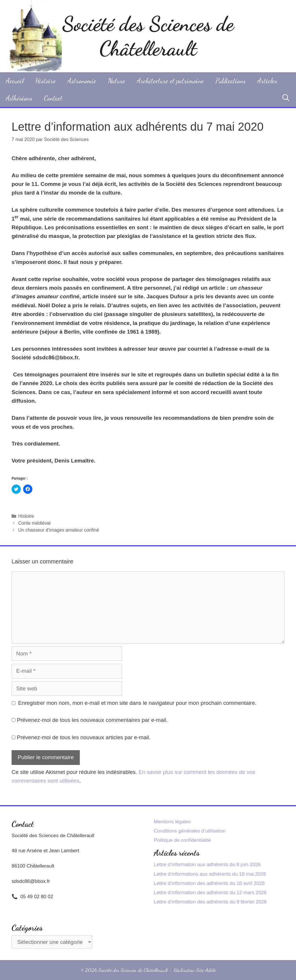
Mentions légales (172, 822)
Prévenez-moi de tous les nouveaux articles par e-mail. (84, 737)
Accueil (15, 81)
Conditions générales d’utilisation (190, 831)
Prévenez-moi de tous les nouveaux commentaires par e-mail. (92, 720)
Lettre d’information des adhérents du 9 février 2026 (210, 902)
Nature (116, 81)
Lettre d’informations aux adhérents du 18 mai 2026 (210, 874)
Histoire (46, 81)
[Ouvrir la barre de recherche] (286, 98)
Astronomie (82, 81)
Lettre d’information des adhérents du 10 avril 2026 (209, 883)
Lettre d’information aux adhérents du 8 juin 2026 (207, 865)
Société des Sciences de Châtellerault (148, 36)
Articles (267, 81)
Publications (231, 81)
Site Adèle (206, 970)
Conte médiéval (34, 523)
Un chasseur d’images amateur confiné (59, 530)
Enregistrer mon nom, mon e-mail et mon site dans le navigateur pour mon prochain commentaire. (137, 703)
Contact (53, 98)
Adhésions (19, 98)
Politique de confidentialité (182, 840)
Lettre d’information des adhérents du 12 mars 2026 (210, 893)
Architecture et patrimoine (170, 81)
